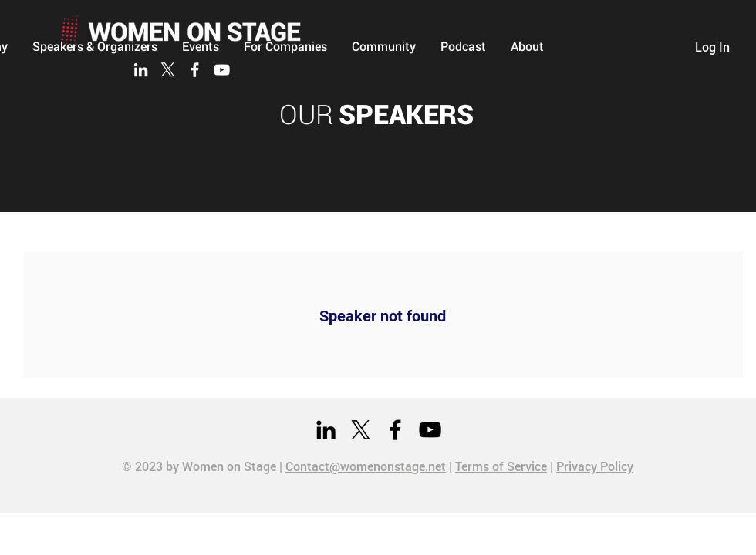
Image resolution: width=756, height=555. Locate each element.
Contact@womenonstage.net (366, 466)
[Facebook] (195, 70)
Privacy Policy (595, 466)
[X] (168, 70)
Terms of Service (501, 466)
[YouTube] (222, 70)
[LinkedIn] (141, 70)
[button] (384, 46)
